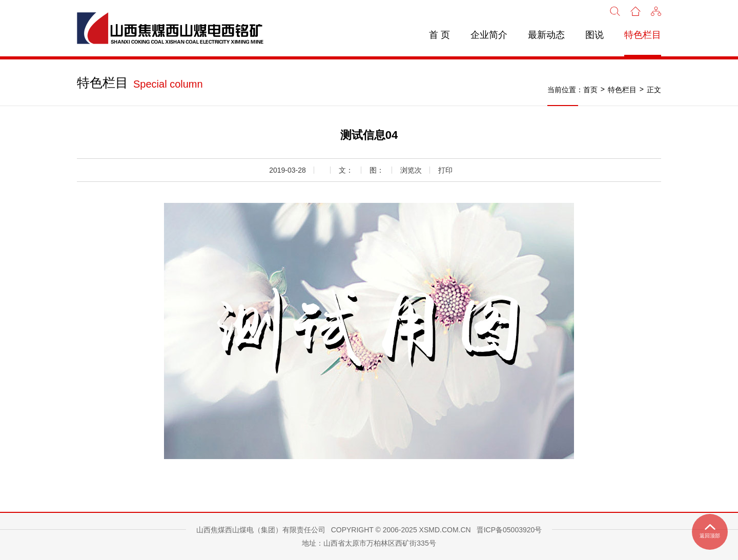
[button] (656, 10)
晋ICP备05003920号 (509, 530)
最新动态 (546, 35)
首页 (590, 90)
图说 (594, 35)
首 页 (439, 35)
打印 (445, 170)
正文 (654, 90)
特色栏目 (643, 35)
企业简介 (489, 35)
